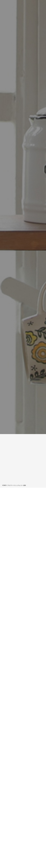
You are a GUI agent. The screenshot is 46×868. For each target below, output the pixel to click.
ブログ (9, 485)
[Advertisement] (23, 460)
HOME (4, 485)
